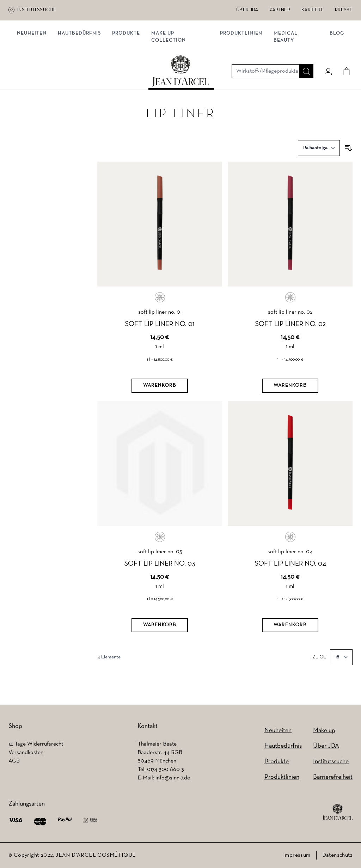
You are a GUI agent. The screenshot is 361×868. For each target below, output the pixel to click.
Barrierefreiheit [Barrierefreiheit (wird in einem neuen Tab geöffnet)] (333, 777)
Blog (334, 73)
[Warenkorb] (160, 388)
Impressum (297, 855)
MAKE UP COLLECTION (171, 77)
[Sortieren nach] (319, 151)
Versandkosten (26, 753)
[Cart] (344, 45)
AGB (14, 761)
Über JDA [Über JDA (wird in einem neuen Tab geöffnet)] (247, 10)
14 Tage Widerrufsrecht (36, 744)
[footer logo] (338, 812)
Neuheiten (35, 73)
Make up (324, 731)
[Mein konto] (325, 45)
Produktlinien (241, 73)
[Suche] (304, 45)
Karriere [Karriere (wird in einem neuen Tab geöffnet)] (313, 10)
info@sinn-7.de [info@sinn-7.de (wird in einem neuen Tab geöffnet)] (173, 778)
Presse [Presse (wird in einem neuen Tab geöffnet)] (344, 10)
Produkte (129, 73)
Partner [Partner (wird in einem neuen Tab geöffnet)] (280, 10)
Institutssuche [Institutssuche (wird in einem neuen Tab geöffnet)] (37, 10)
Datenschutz (337, 855)
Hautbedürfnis (82, 73)
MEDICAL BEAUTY (285, 77)
